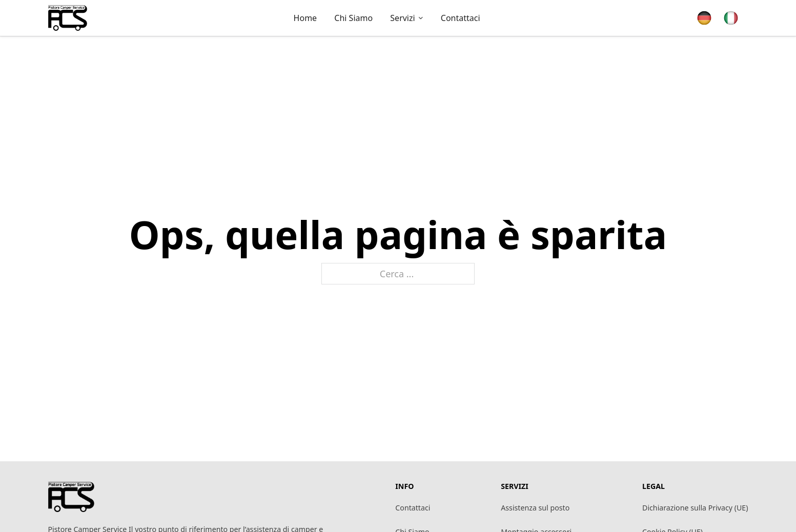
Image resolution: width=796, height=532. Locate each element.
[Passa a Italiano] (731, 18)
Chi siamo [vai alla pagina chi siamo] (353, 18)
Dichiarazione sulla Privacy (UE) (695, 508)
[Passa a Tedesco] (704, 18)
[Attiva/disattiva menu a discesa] (421, 18)
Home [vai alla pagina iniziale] (305, 18)
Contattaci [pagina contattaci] (461, 18)
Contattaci (413, 508)
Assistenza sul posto (535, 508)
